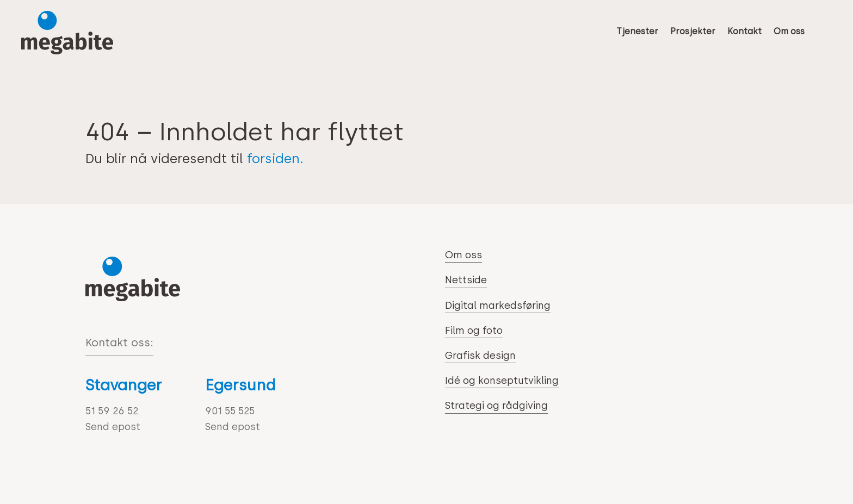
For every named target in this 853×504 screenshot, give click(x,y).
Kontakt (744, 31)
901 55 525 (230, 411)
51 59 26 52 (112, 411)
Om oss (789, 31)
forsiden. (275, 158)
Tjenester (637, 31)
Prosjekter (693, 31)
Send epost (113, 427)
